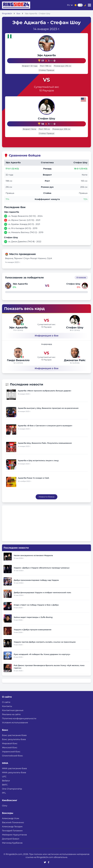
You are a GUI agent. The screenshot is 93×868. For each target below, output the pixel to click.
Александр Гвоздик (12, 827)
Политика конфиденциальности (19, 718)
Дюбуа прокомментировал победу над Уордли (36, 580)
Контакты (7, 706)
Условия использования (15, 723)
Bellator (6, 781)
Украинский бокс (11, 752)
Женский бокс (10, 748)
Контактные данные (13, 710)
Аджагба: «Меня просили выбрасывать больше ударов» (45, 391)
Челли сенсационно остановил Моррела (33, 555)
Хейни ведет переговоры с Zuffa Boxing (33, 617)
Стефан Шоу (47, 119)
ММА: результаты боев (14, 772)
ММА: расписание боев (14, 768)
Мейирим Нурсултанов (14, 835)
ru (69, 5)
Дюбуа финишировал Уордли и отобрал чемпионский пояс (42, 593)
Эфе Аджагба (47, 55)
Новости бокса (47, 497)
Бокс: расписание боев (14, 735)
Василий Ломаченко (13, 822)
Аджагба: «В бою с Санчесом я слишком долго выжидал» (45, 426)
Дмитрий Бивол (11, 839)
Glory (5, 806)
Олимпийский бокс (12, 756)
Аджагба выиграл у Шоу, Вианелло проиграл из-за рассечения (48, 408)
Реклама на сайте (11, 714)
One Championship (12, 789)
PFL (4, 793)
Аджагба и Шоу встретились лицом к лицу (38, 461)
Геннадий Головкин (12, 831)
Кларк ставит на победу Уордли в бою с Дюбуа (36, 605)
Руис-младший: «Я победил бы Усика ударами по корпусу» (42, 654)
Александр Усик (11, 818)
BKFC (5, 785)
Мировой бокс (10, 743)
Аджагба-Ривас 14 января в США (33, 478)
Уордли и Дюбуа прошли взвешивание (33, 630)
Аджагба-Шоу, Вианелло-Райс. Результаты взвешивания (45, 443)
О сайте (6, 702)
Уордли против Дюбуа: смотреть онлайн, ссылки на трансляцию (45, 642)
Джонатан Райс (75, 360)
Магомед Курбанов (12, 843)
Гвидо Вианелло (18, 360)
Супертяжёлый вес (47, 87)
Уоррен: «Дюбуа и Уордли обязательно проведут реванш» (42, 568)
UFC (4, 777)
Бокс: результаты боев (14, 739)
